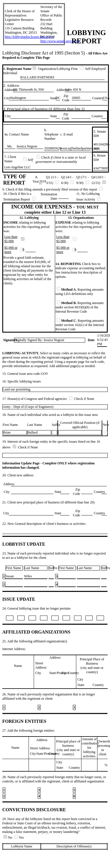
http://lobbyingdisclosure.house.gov (29, 37)
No (8, 837)
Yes (19, 837)
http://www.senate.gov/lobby (60, 41)
